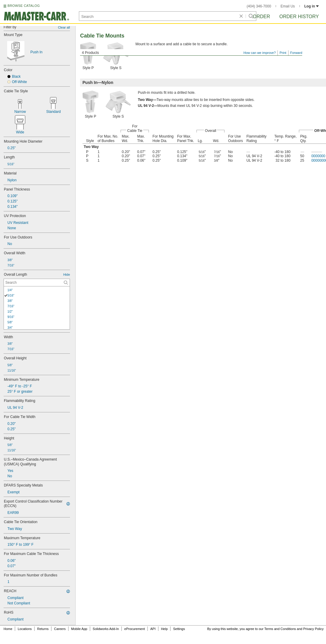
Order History (299, 17)
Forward (296, 53)
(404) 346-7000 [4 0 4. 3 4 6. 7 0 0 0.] (259, 6)
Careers (60, 629)
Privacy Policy (313, 629)
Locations (25, 629)
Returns (43, 629)
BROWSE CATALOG (24, 6)
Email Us (288, 6)
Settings (179, 629)
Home (8, 629)
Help (164, 629)
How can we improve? (260, 53)
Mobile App (79, 629)
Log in (312, 6)
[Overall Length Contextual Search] (37, 283)
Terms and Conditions (280, 629)
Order (261, 17)
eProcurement (135, 629)
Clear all (64, 27)
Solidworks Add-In (106, 629)
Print (283, 53)
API (153, 629)
